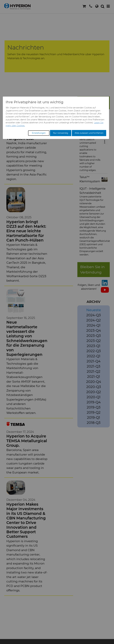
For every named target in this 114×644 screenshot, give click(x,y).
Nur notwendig (61, 133)
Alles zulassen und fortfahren (89, 133)
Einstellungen (39, 133)
